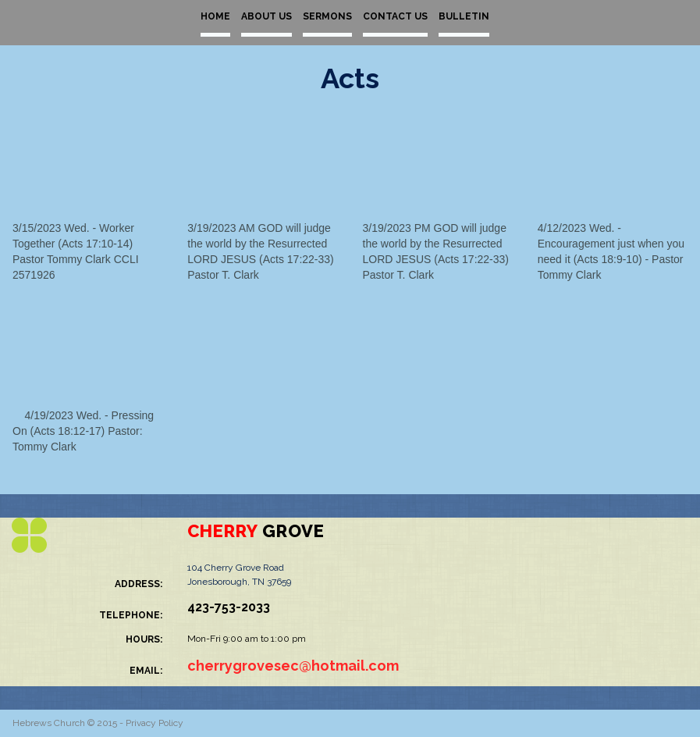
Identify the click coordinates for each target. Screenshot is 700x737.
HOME (215, 16)
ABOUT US (266, 16)
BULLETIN (464, 16)
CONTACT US (395, 16)
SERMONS (327, 16)
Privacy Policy (155, 723)
